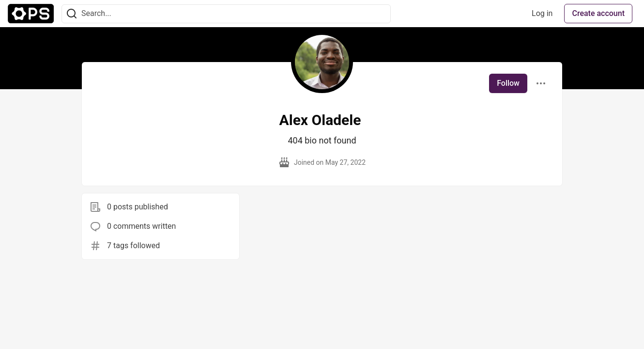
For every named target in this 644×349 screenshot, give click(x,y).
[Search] (72, 14)
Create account (598, 13)
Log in (542, 13)
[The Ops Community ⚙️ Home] (31, 14)
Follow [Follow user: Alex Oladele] (508, 83)
